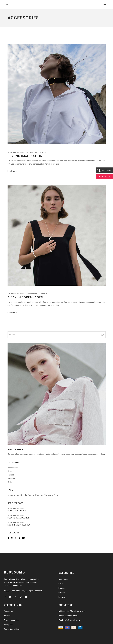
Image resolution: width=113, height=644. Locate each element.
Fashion (11, 475)
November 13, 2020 (16, 152)
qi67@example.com (72, 620)
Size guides (9, 625)
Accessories (32, 152)
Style (10, 482)
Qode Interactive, (18, 591)
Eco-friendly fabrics (19, 525)
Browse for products (12, 620)
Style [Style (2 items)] (56, 495)
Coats (61, 584)
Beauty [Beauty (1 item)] (24, 495)
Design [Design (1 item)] (31, 495)
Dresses (62, 588)
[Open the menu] (105, 4)
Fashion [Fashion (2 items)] (39, 495)
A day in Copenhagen (25, 297)
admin (43, 152)
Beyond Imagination (25, 156)
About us (8, 616)
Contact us (8, 611)
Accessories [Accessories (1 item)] (14, 495)
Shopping (11, 478)
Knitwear (62, 597)
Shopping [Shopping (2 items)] (48, 495)
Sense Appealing (17, 511)
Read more (12, 171)
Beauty (10, 471)
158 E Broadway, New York (77, 611)
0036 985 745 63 (72, 616)
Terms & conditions (12, 629)
